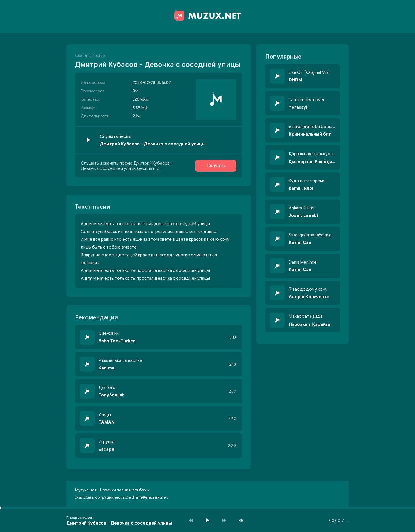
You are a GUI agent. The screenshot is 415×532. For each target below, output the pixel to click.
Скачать (216, 166)
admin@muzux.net (148, 497)
